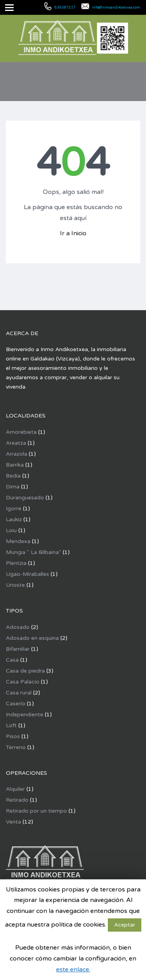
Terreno (16, 747)
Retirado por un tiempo (36, 811)
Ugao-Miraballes (27, 574)
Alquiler (15, 789)
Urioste (15, 585)
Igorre (14, 509)
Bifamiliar (18, 649)
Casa (12, 660)
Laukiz (14, 519)
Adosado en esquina (32, 638)
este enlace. (73, 969)
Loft (11, 725)
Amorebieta (21, 432)
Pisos (13, 736)
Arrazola (17, 454)
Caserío (16, 704)
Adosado (18, 627)
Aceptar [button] (125, 925)
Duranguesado (25, 498)
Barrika (15, 465)
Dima (13, 487)
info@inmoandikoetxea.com (116, 8)
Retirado (17, 800)
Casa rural (19, 693)
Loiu (11, 530)
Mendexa (18, 541)
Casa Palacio (23, 682)
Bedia (13, 476)
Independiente (25, 715)
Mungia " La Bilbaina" (33, 552)
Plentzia (16, 563)
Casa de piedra (25, 671)
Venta (13, 822)
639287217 (65, 8)
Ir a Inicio (73, 233)
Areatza (16, 443)
